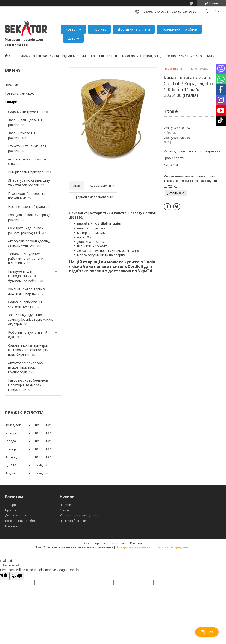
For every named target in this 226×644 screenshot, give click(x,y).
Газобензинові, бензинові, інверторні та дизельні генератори (29, 385)
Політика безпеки (73, 521)
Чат (207, 632)
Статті (64, 510)
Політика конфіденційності (173, 547)
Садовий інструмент (24, 112)
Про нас (99, 29)
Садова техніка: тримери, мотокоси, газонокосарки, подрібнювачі (29, 350)
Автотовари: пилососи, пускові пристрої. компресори (26, 367)
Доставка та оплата (134, 29)
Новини (65, 505)
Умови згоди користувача (79, 515)
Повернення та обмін (179, 29)
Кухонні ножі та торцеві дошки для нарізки (27, 291)
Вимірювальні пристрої (26, 172)
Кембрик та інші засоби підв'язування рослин (52, 56)
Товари (72, 29)
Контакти (12, 526)
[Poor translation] (17, 576)
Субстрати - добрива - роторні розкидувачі (26, 230)
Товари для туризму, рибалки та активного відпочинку (25, 258)
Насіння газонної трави (26, 206)
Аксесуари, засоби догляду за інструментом (29, 243)
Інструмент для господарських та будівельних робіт (22, 276)
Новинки (11, 85)
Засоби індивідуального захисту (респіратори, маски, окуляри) (31, 319)
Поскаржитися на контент (134, 547)
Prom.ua (136, 543)
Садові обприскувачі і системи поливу (25, 304)
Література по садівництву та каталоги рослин (29, 183)
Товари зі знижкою (19, 93)
